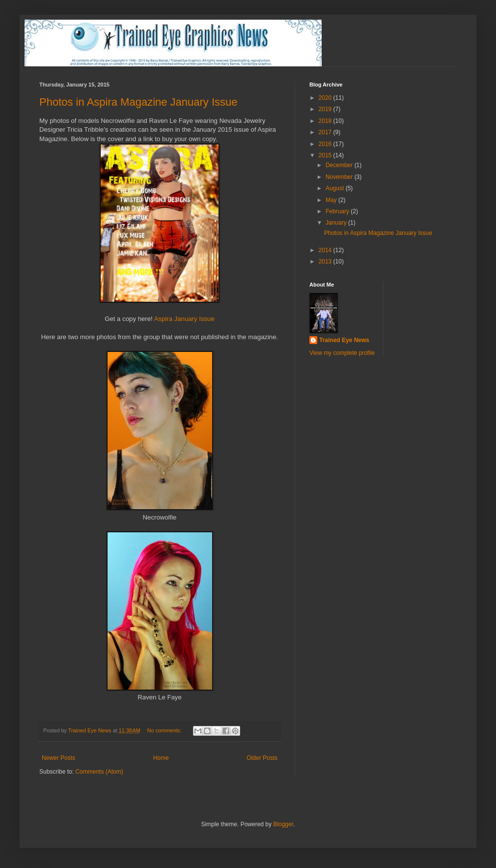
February (338, 211)
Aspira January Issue (184, 319)
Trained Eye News (344, 340)
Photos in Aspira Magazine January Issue (138, 102)
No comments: (165, 730)
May (332, 200)
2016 (326, 144)
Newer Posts (58, 758)
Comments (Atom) (99, 772)
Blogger (283, 824)
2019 (326, 109)
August (336, 188)
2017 (326, 132)
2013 (326, 261)
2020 (326, 98)
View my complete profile (342, 353)
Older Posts (262, 758)
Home (161, 758)
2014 (326, 250)
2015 (326, 155)
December (340, 165)
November (340, 177)
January (337, 223)
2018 (326, 121)
